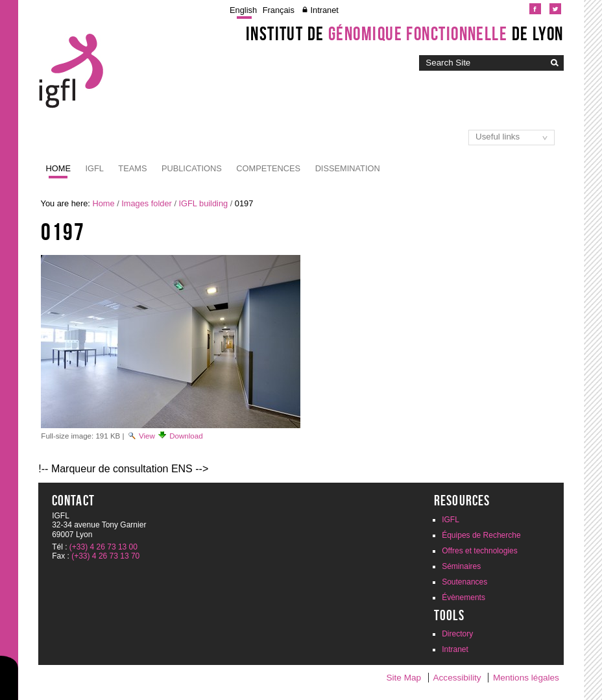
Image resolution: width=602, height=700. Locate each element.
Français (279, 10)
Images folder (147, 203)
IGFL (94, 168)
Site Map (403, 678)
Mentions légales (526, 678)
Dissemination (348, 168)
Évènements (464, 597)
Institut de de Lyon (405, 34)
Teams (132, 168)
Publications (192, 168)
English (243, 10)
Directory (457, 634)
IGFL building (204, 203)
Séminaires (461, 566)
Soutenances (464, 582)
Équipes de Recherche (481, 535)
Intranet (324, 10)
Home (58, 168)
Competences (268, 168)
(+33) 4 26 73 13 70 (105, 556)
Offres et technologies (480, 551)
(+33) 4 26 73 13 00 (103, 547)
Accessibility (457, 678)
